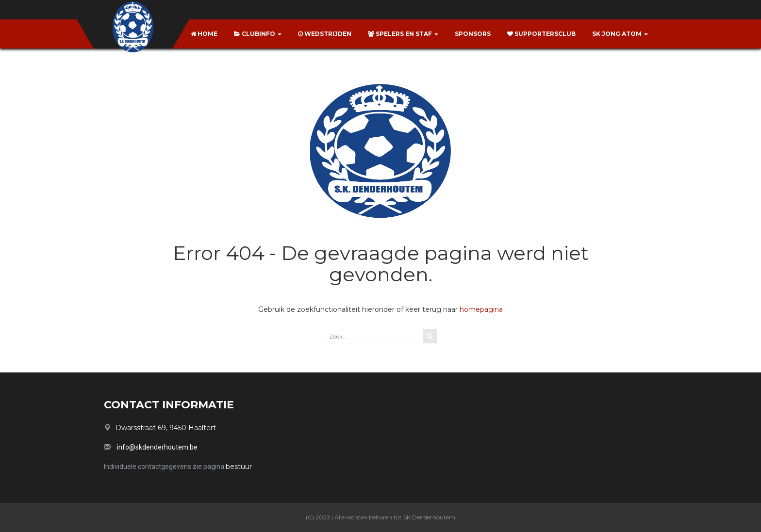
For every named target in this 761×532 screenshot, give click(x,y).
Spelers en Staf (403, 34)
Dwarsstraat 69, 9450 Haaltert (166, 428)
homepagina (481, 309)
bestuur (239, 467)
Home (204, 34)
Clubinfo (258, 34)
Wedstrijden (325, 34)
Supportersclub (541, 34)
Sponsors (473, 34)
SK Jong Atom (620, 34)
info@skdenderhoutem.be (157, 447)
